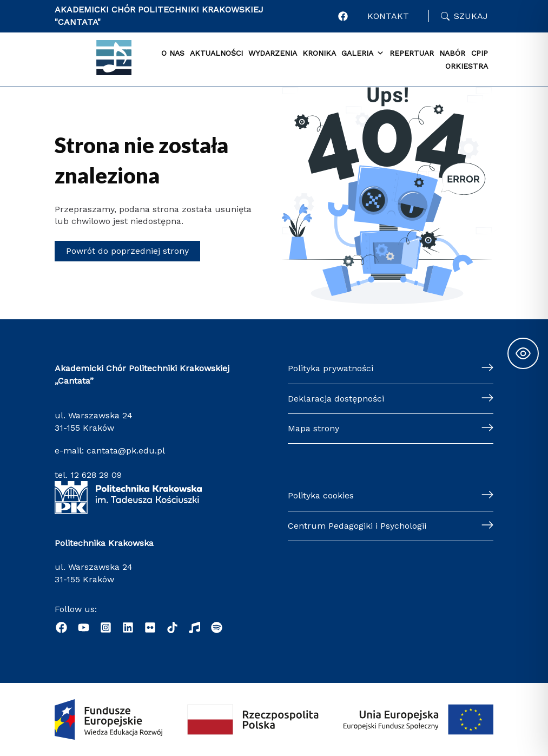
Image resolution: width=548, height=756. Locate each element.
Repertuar (412, 53)
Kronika (319, 53)
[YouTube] (84, 627)
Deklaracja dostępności (336, 399)
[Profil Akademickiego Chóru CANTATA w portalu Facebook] (343, 16)
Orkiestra (467, 66)
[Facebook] (61, 627)
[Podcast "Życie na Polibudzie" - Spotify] (217, 627)
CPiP (480, 53)
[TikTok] (172, 627)
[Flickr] (150, 627)
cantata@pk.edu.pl (126, 451)
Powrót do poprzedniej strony (127, 251)
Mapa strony (313, 428)
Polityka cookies (321, 495)
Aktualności (216, 53)
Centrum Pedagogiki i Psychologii (357, 526)
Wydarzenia (273, 53)
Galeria (363, 54)
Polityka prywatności (331, 368)
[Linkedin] (128, 627)
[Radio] (194, 627)
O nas (173, 53)
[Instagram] (106, 627)
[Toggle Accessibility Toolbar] (523, 353)
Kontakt (388, 16)
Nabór (452, 53)
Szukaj (471, 16)
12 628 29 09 (96, 475)
